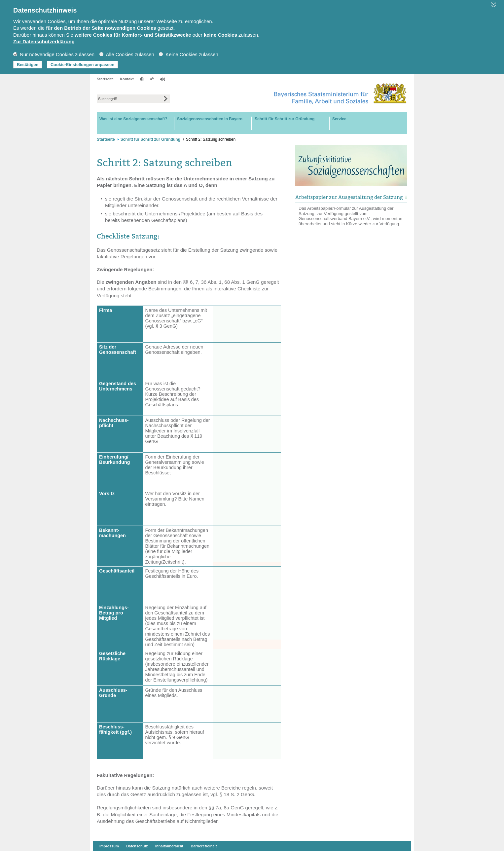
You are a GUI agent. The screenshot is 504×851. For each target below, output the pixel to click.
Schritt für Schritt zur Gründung (150, 139)
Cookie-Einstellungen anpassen (82, 65)
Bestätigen (28, 65)
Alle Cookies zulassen (127, 54)
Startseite (105, 79)
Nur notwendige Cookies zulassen (54, 54)
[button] (496, 4)
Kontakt (127, 79)
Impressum (109, 846)
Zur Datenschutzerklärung (44, 41)
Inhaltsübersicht (169, 846)
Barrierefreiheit (204, 846)
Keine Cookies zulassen (189, 54)
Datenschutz (137, 846)
